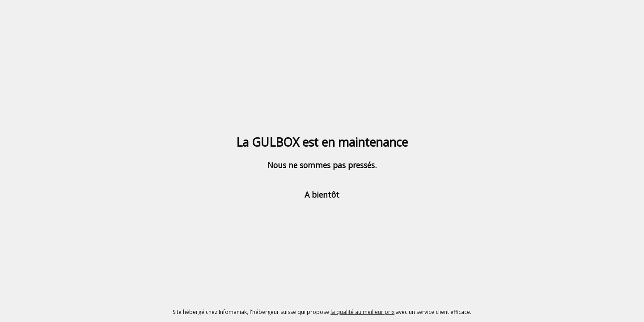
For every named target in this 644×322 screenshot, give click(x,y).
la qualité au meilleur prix (362, 312)
